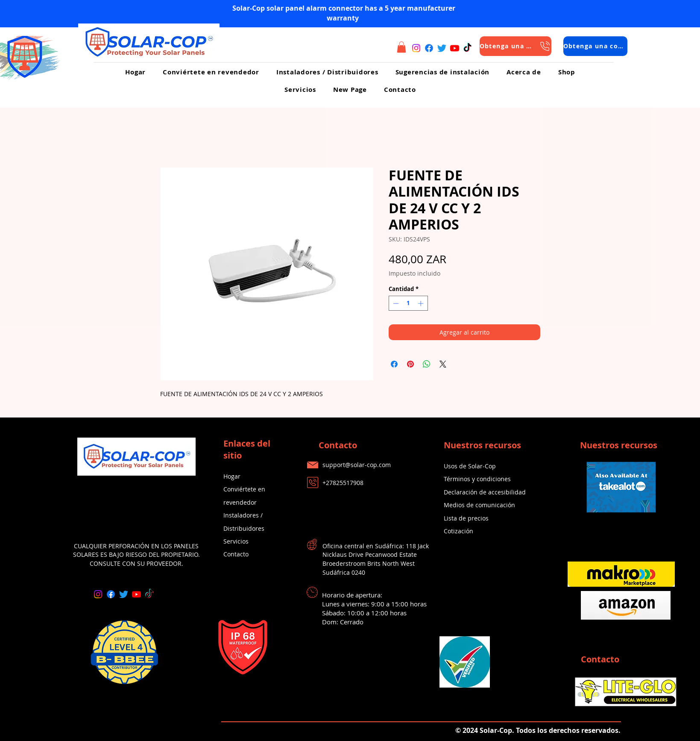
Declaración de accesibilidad (485, 492)
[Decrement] (395, 303)
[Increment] (422, 303)
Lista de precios (466, 518)
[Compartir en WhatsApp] (427, 364)
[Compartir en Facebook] (394, 364)
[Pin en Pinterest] (410, 364)
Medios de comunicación (479, 505)
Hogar (232, 476)
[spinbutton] (408, 303)
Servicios (236, 541)
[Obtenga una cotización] (515, 46)
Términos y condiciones (477, 479)
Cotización (458, 531)
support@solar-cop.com (357, 465)
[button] (401, 47)
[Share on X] (443, 364)
